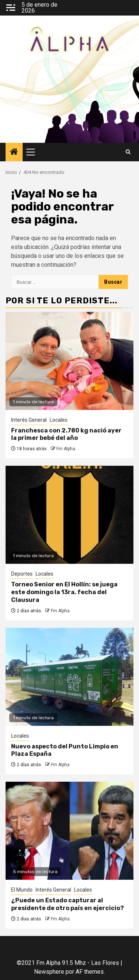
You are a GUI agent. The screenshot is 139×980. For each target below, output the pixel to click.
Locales (59, 420)
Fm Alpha (66, 449)
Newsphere (49, 972)
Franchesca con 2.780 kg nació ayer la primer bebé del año (66, 434)
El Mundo (22, 890)
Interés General (29, 420)
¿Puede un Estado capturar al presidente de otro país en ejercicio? (67, 904)
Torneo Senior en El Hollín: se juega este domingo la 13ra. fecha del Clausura (64, 592)
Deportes (22, 574)
